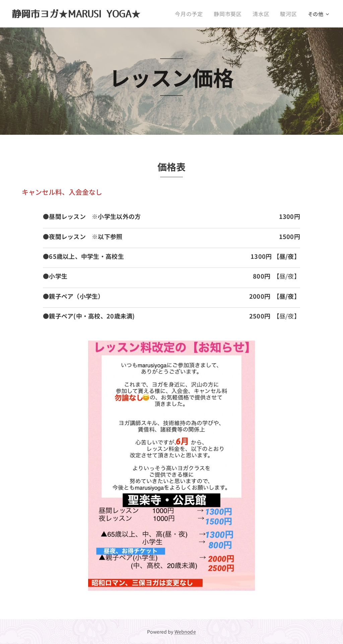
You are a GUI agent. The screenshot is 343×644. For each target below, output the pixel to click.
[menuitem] (196, 14)
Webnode (185, 632)
